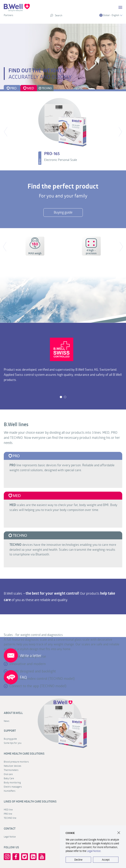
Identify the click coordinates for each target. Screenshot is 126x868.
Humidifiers (10, 791)
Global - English (111, 15)
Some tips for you (13, 743)
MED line (8, 810)
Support (10, 731)
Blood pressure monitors (16, 762)
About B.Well (13, 713)
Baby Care (9, 778)
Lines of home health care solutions (30, 801)
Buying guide (10, 739)
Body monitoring (12, 782)
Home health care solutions (24, 754)
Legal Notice (94, 851)
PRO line (8, 814)
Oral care (8, 774)
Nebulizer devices (12, 766)
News (7, 721)
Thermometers (11, 770)
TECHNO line (10, 818)
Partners (8, 15)
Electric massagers (13, 787)
